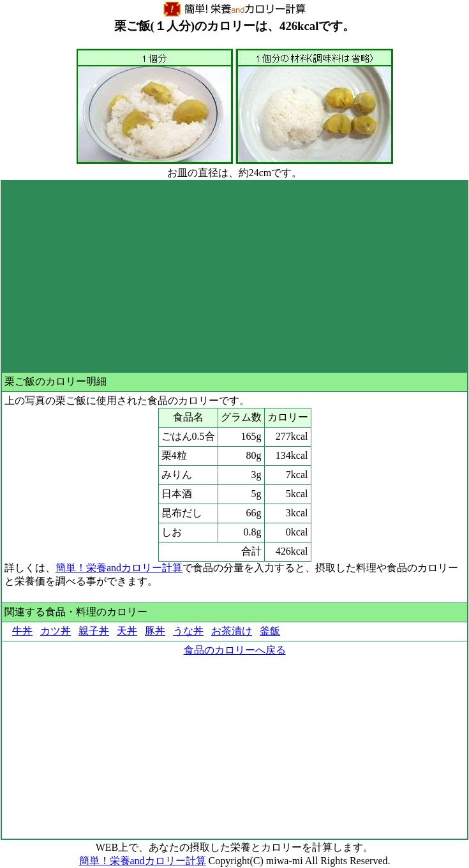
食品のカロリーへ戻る (235, 650)
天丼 (127, 631)
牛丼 (22, 631)
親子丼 (94, 631)
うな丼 (188, 631)
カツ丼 (56, 631)
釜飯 (270, 631)
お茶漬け (232, 631)
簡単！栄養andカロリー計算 (119, 568)
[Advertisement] (234, 276)
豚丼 (155, 631)
